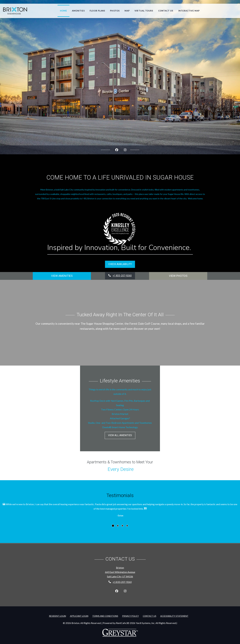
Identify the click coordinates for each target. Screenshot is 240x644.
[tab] (113, 526)
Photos (115, 11)
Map (127, 11)
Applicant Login (80, 616)
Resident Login (58, 616)
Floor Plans (97, 11)
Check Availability (120, 264)
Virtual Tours (144, 11)
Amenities (78, 11)
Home (64, 11)
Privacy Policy (131, 616)
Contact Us (166, 11)
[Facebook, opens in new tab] (117, 150)
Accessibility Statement (175, 616)
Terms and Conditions (106, 616)
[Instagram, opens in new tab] (125, 150)
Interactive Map (189, 11)
